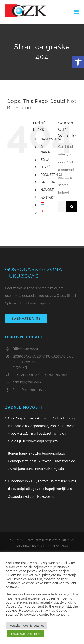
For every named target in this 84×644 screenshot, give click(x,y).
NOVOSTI (48, 190)
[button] (78, 62)
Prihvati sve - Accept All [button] (25, 634)
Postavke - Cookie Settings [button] (26, 626)
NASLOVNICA (51, 139)
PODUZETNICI (51, 175)
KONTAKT (48, 197)
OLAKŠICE (48, 167)
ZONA (45, 160)
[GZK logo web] (26, 6)
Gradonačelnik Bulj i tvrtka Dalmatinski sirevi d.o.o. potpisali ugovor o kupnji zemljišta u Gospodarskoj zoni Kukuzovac (42, 489)
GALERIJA (48, 182)
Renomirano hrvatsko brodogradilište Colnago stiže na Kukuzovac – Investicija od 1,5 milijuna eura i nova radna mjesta (42, 461)
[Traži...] (62, 207)
